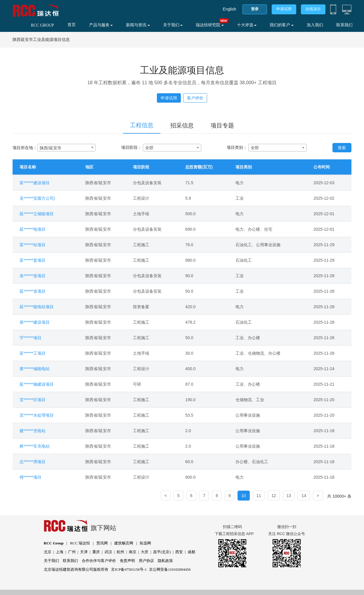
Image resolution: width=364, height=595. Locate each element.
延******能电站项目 (37, 307)
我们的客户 (282, 25)
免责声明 (127, 561)
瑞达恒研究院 (210, 25)
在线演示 (313, 9)
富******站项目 (33, 245)
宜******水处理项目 (37, 415)
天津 (84, 552)
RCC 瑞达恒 (80, 543)
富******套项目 (33, 260)
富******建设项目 (35, 183)
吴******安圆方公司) (37, 198)
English (230, 9)
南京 (133, 552)
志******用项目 (33, 462)
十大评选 (247, 25)
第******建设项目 (35, 322)
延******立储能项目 (37, 214)
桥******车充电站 (35, 446)
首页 (72, 25)
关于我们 (173, 25)
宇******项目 (31, 338)
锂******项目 (31, 477)
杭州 (120, 552)
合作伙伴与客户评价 (99, 561)
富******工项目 (33, 353)
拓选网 (145, 543)
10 (244, 496)
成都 (191, 552)
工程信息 (142, 125)
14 (304, 496)
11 (259, 496)
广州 (72, 552)
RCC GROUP (43, 25)
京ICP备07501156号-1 (129, 569)
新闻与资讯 (138, 25)
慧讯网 (102, 543)
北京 (48, 552)
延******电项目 (33, 229)
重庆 (96, 552)
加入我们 (315, 25)
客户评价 (195, 98)
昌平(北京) (162, 552)
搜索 (342, 148)
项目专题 (222, 125)
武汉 (108, 552)
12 (274, 496)
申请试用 (284, 9)
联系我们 (344, 25)
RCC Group (54, 543)
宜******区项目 (33, 400)
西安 (179, 552)
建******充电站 (33, 431)
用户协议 (146, 561)
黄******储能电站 (35, 369)
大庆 (145, 552)
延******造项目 (33, 291)
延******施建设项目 (37, 384)
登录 (255, 9)
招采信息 (182, 125)
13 (289, 496)
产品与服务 (101, 25)
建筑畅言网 (124, 543)
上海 (60, 552)
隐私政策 (165, 561)
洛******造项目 (33, 276)
